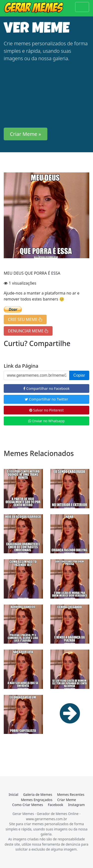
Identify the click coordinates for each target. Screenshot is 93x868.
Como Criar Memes (28, 805)
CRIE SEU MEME (25, 319)
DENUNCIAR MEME (28, 331)
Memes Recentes (71, 794)
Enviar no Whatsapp (46, 421)
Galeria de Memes (38, 794)
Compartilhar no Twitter (46, 399)
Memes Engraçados (37, 800)
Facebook (56, 805)
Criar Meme (67, 800)
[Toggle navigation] (82, 7)
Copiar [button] (79, 375)
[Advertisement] (46, 95)
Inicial (14, 794)
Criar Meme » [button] (26, 134)
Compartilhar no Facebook (46, 388)
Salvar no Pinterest (46, 410)
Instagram (77, 805)
